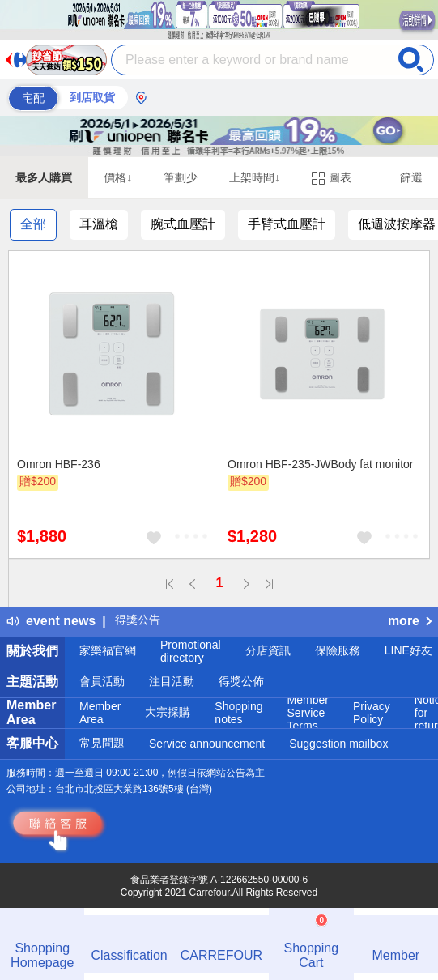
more (410, 621)
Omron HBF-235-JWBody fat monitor (321, 464)
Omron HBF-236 (59, 464)
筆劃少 (181, 177)
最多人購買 (44, 177)
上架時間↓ (255, 177)
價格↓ (118, 177)
